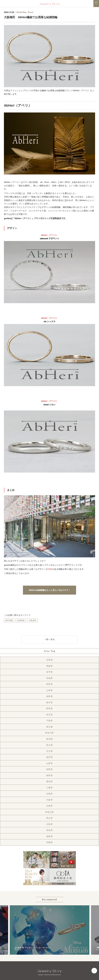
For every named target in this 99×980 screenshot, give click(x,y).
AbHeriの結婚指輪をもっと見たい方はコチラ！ (49, 590)
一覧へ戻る (50, 639)
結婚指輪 (21, 620)
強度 (50, 569)
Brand (30, 12)
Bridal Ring (21, 12)
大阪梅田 (33, 620)
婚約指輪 (9, 620)
